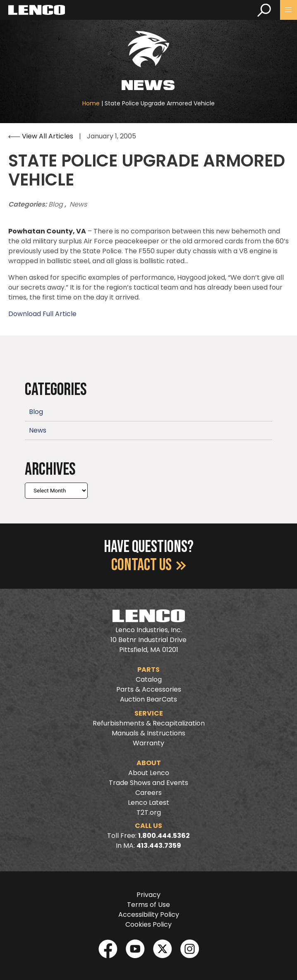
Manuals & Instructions (148, 733)
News (78, 204)
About (149, 763)
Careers (148, 793)
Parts (148, 670)
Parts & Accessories (149, 689)
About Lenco (149, 773)
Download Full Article (42, 314)
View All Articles (42, 136)
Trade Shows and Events (148, 783)
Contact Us (149, 565)
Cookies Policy (148, 924)
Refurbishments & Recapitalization (149, 723)
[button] (289, 10)
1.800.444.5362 (164, 836)
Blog (56, 204)
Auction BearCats (148, 699)
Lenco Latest (148, 803)
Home (91, 103)
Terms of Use (148, 905)
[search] (264, 10)
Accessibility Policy (149, 915)
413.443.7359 (159, 846)
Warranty (148, 743)
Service (149, 713)
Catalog (149, 679)
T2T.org (149, 812)
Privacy (148, 895)
